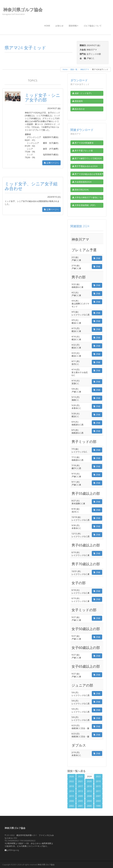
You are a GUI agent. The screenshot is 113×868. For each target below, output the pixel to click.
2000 (89, 806)
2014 (72, 791)
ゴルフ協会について (93, 26)
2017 (80, 786)
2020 (89, 781)
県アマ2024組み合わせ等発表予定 (88, 174)
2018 (72, 786)
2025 (80, 776)
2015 (98, 786)
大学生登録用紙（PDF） (84, 205)
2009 (80, 796)
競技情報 (73, 26)
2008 (89, 796)
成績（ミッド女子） (83, 93)
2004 (89, 801)
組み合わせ (79, 109)
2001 (80, 806)
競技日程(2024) (80, 190)
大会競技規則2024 (82, 182)
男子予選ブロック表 (83, 151)
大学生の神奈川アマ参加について (88, 197)
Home (47, 26)
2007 (98, 796)
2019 (98, 781)
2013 (80, 791)
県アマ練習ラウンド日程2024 (87, 158)
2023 (98, 776)
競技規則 (78, 101)
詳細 (97, 258)
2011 (98, 791)
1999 (98, 806)
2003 (98, 801)
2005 (80, 801)
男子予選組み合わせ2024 (85, 166)
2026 (72, 776)
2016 (89, 786)
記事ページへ (51, 163)
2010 (72, 796)
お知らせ (59, 26)
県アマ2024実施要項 (83, 143)
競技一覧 (74, 69)
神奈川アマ (85, 69)
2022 (72, 781)
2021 (80, 781)
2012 (89, 791)
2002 (72, 806)
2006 (72, 801)
